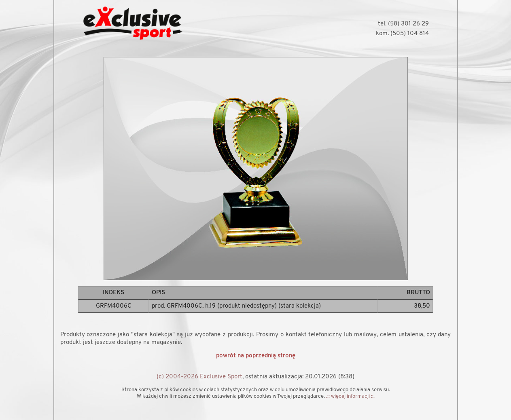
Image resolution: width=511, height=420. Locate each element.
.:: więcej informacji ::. (350, 396)
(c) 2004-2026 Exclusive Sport (199, 377)
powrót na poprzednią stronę (256, 356)
